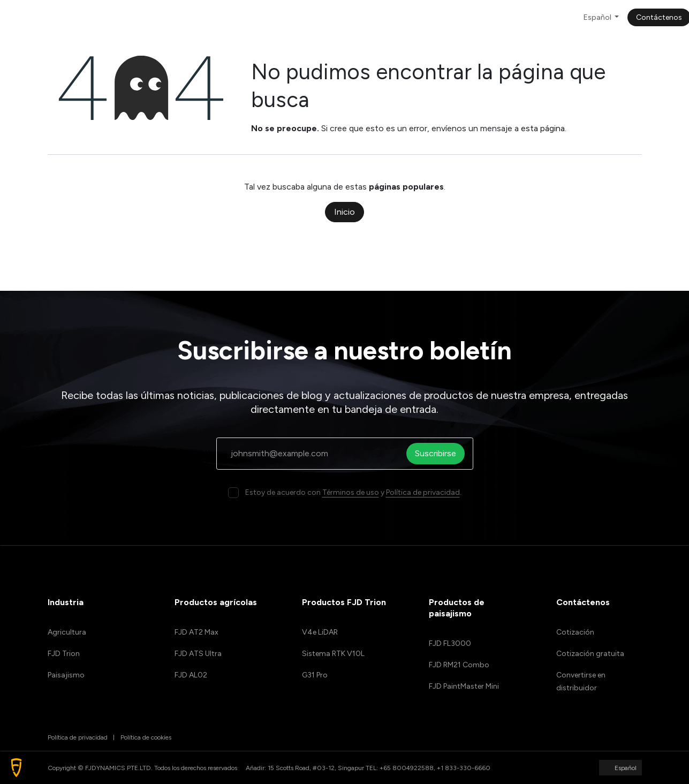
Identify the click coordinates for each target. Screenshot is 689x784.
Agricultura (67, 632)
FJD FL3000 (450, 643)
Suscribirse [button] (439, 453)
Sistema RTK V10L (333, 654)
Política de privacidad (423, 492)
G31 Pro (315, 675)
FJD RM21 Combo (459, 665)
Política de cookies (146, 737)
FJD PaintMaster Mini (464, 686)
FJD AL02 (191, 675)
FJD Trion (64, 654)
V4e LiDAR (320, 632)
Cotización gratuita (590, 654)
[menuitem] (177, 17)
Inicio (344, 212)
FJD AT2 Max (196, 632)
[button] (16, 768)
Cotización (575, 632)
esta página (543, 128)
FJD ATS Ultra (198, 654)
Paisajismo (66, 675)
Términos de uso (351, 492)
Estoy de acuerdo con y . (353, 492)
